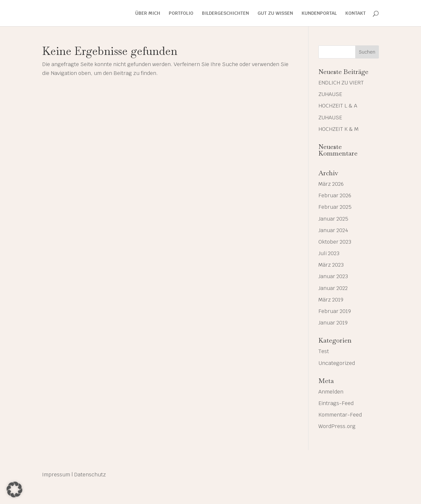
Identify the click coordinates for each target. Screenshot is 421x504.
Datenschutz (90, 475)
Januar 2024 (333, 230)
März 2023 (331, 265)
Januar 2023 (333, 276)
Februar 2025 (335, 207)
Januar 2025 (333, 219)
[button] (14, 490)
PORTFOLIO (181, 13)
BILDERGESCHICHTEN (225, 13)
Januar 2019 (333, 323)
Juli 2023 (329, 253)
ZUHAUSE (330, 94)
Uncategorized (337, 363)
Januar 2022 (333, 288)
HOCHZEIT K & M (338, 129)
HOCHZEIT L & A (338, 106)
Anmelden (331, 392)
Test (324, 351)
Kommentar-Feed (340, 415)
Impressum (56, 475)
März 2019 (331, 300)
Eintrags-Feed (336, 403)
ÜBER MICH (148, 13)
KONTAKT (356, 13)
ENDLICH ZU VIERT (341, 83)
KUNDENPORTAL (319, 13)
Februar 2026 (335, 195)
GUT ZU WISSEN (275, 13)
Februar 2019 (335, 311)
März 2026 (331, 184)
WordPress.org (337, 426)
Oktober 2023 (335, 242)
